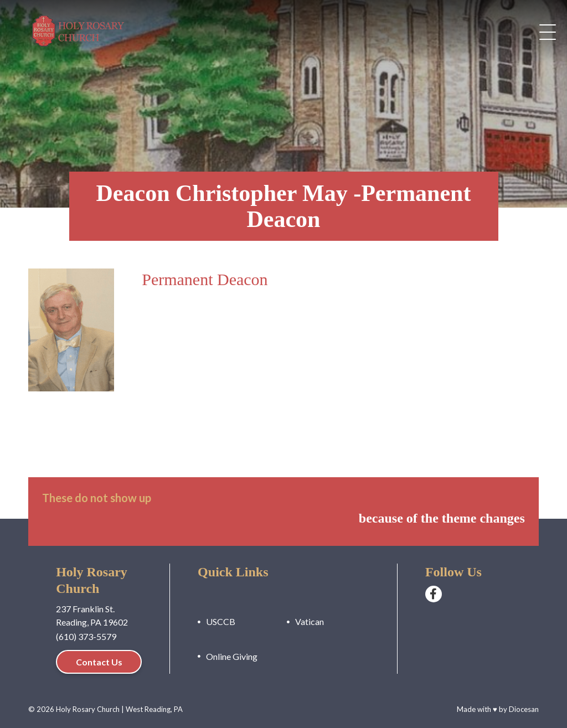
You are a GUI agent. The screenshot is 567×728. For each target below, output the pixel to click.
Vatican (310, 621)
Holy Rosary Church (88, 709)
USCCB (221, 621)
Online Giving (232, 656)
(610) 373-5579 (86, 636)
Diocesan (524, 709)
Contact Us (99, 662)
